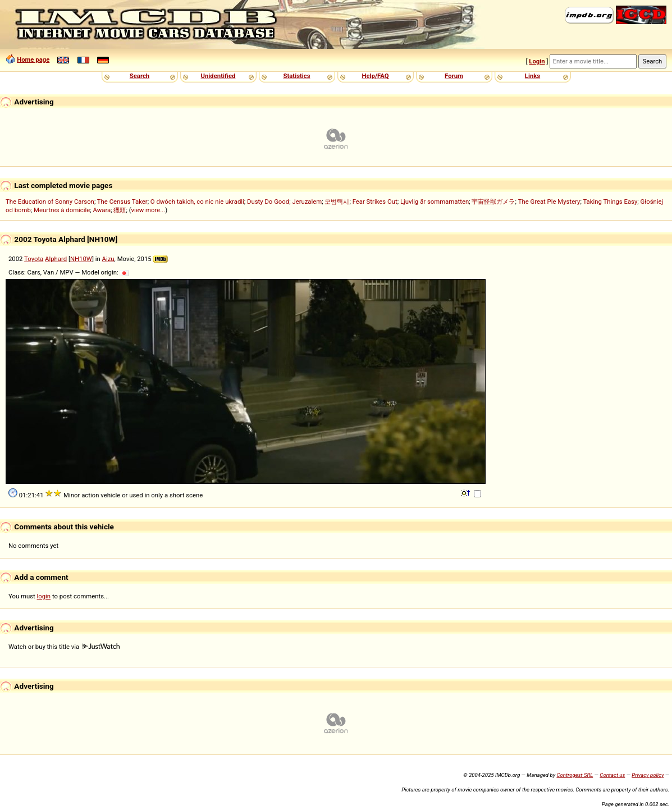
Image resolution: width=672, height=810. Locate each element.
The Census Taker (122, 202)
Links (532, 76)
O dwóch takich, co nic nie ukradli (197, 202)
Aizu (108, 259)
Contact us (612, 775)
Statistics (296, 76)
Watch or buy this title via (64, 647)
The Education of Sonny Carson (50, 202)
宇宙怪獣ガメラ (493, 202)
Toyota (34, 259)
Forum (454, 76)
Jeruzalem (307, 202)
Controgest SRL (575, 775)
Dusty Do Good (268, 202)
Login (537, 61)
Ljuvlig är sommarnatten (435, 202)
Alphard (56, 259)
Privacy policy (648, 775)
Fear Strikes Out (375, 202)
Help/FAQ (375, 76)
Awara (102, 210)
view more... (148, 210)
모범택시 (337, 202)
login (44, 596)
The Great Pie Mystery (549, 202)
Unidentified (218, 76)
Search (140, 76)
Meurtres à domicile (62, 210)
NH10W (81, 259)
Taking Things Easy (610, 202)
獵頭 (120, 210)
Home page (33, 60)
